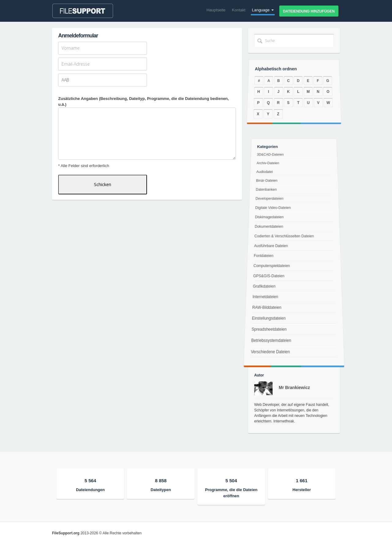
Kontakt (239, 10)
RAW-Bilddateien (266, 309)
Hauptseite (216, 10)
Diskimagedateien (269, 218)
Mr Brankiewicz (294, 387)
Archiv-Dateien (269, 168)
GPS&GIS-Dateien (268, 276)
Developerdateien (270, 200)
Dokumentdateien (269, 227)
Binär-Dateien (268, 184)
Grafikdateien (263, 287)
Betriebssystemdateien (270, 346)
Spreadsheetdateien (268, 333)
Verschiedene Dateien (269, 359)
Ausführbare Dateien (271, 246)
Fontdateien (263, 256)
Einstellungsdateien (267, 321)
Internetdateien (264, 298)
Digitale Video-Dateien (273, 209)
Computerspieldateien (271, 266)
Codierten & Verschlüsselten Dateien (284, 236)
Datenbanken (267, 192)
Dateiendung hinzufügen (309, 11)
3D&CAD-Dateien (272, 160)
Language (263, 10)
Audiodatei (266, 176)
